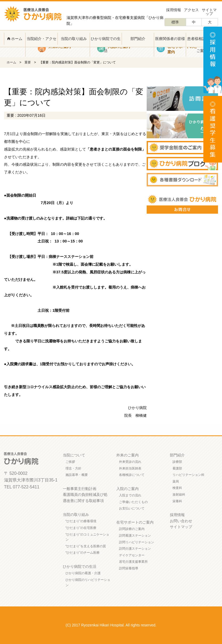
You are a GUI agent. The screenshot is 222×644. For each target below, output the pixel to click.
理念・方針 (73, 468)
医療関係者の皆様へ (170, 45)
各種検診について (132, 475)
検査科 (177, 488)
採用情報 (174, 10)
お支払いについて (132, 508)
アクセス (191, 10)
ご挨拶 (70, 462)
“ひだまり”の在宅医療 (81, 528)
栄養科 (177, 501)
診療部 (177, 462)
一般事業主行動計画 (80, 489)
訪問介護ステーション (135, 549)
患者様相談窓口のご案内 (202, 45)
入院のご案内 (128, 489)
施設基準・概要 (77, 475)
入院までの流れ (130, 495)
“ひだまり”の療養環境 (81, 521)
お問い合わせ (181, 521)
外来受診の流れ (130, 462)
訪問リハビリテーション (137, 542)
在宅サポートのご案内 (135, 522)
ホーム (15, 39)
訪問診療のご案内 (132, 529)
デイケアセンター (132, 555)
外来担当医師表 (130, 468)
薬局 (176, 481)
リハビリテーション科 (188, 475)
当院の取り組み (74, 39)
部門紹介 (138, 39)
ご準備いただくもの (133, 502)
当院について (74, 455)
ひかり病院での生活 (106, 45)
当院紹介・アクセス (42, 45)
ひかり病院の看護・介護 (83, 573)
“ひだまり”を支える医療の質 (86, 546)
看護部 (177, 468)
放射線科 (179, 495)
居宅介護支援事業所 (133, 562)
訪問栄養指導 (129, 568)
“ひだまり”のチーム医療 (83, 553)
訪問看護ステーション (135, 536)
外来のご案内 (128, 455)
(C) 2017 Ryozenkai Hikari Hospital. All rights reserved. (111, 625)
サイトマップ (209, 12)
